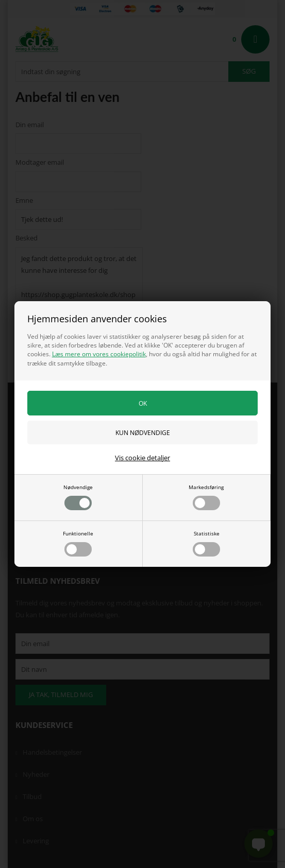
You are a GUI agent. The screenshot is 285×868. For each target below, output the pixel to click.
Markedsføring (206, 497)
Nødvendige (78, 497)
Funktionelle (78, 543)
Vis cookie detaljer (142, 458)
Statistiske (206, 543)
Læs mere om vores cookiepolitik (99, 354)
